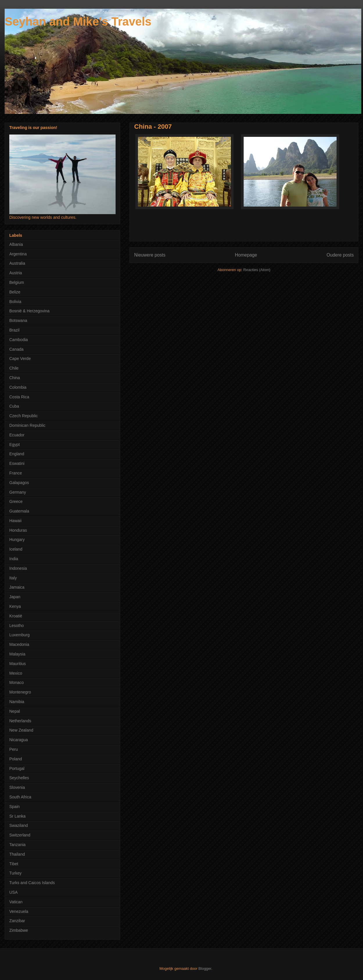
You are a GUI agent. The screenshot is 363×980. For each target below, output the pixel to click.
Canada (16, 349)
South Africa (20, 797)
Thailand (17, 854)
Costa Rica (19, 397)
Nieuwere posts (150, 255)
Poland (16, 759)
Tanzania (17, 845)
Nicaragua (19, 740)
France (16, 473)
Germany (18, 492)
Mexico (16, 673)
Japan (15, 597)
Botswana (18, 320)
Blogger (205, 969)
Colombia (18, 387)
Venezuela (19, 911)
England (17, 454)
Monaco (17, 682)
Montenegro (20, 692)
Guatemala (19, 511)
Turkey (15, 873)
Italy (13, 578)
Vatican (16, 902)
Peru (14, 749)
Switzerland (20, 835)
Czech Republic (24, 416)
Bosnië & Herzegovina (29, 311)
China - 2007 (153, 127)
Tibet (14, 864)
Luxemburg (19, 635)
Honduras (18, 530)
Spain (15, 807)
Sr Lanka (17, 816)
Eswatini (17, 463)
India (14, 559)
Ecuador (17, 435)
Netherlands (20, 721)
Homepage (246, 255)
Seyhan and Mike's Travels (78, 22)
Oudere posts (340, 255)
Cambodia (19, 340)
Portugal (17, 768)
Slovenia (17, 787)
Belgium (17, 282)
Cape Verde (20, 359)
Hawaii (15, 521)
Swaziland (19, 825)
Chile (14, 368)
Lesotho (17, 626)
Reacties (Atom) (257, 270)
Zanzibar (17, 921)
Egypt (15, 445)
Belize (15, 292)
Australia (17, 263)
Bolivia (15, 302)
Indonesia (18, 568)
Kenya (15, 606)
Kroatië (16, 616)
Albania (16, 244)
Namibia (17, 702)
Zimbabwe (19, 930)
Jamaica (17, 587)
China (15, 378)
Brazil (14, 330)
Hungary (17, 540)
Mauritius (18, 664)
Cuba (14, 406)
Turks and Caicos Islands (32, 883)
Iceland (16, 549)
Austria (16, 273)
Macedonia (19, 644)
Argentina (18, 254)
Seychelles (19, 778)
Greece (16, 501)
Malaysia (17, 654)
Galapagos (19, 483)
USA (14, 892)
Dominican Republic (27, 425)
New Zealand (21, 730)
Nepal (15, 711)
